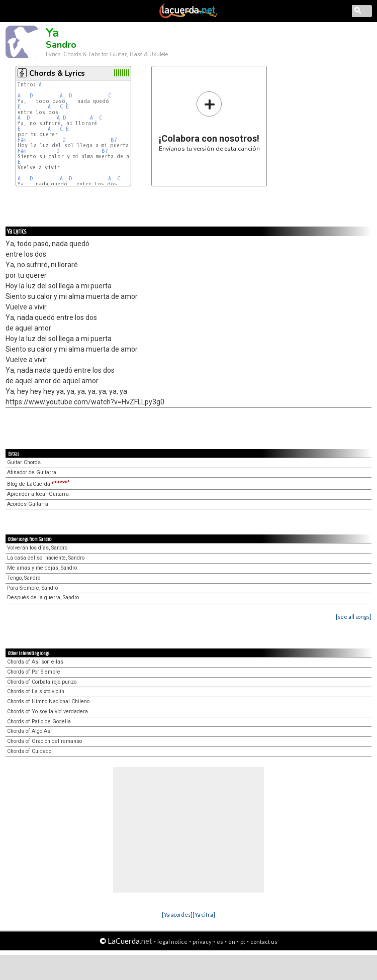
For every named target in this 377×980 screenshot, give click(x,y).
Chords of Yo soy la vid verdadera (48, 712)
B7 (114, 140)
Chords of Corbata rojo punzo (42, 682)
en (232, 942)
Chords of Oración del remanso (44, 741)
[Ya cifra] (204, 914)
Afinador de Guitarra (32, 472)
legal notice (172, 942)
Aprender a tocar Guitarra (38, 494)
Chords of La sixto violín (36, 691)
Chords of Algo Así (29, 731)
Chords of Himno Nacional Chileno (48, 701)
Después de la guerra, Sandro (43, 597)
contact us (264, 942)
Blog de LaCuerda (38, 484)
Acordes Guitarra (28, 504)
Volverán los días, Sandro (37, 548)
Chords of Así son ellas (35, 662)
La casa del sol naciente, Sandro (46, 558)
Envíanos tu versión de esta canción (209, 121)
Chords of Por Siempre (34, 672)
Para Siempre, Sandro (32, 588)
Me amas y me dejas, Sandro (42, 568)
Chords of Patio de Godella (39, 722)
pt (243, 942)
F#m (22, 140)
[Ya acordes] (177, 914)
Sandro (61, 45)
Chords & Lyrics (57, 73)
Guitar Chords (24, 462)
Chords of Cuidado (29, 751)
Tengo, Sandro (24, 578)
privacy (202, 942)
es (220, 942)
